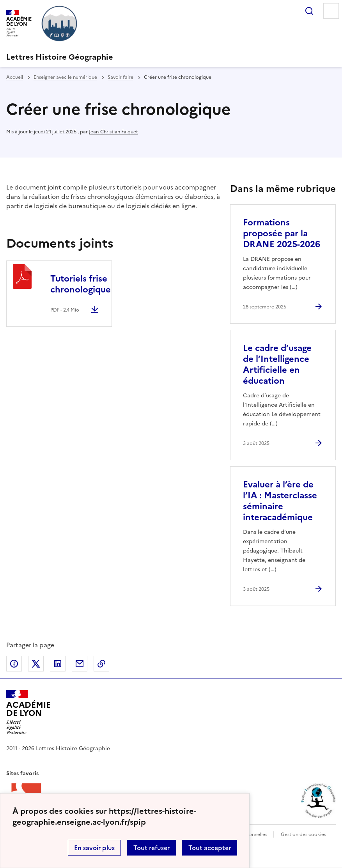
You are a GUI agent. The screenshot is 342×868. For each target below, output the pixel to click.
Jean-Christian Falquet (113, 132)
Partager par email (80, 664)
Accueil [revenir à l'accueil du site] (15, 77)
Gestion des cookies (303, 834)
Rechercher (309, 11)
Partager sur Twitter (36, 664)
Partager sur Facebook (14, 664)
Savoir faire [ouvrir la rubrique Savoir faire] (120, 77)
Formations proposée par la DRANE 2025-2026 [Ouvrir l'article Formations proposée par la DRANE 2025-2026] (282, 233)
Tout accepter (210, 848)
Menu (331, 11)
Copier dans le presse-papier (101, 664)
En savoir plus (94, 848)
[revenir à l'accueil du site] (171, 57)
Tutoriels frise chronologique (81, 284)
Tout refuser (152, 848)
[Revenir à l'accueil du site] (28, 712)
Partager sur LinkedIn (58, 664)
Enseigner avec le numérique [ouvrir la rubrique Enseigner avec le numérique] (65, 77)
